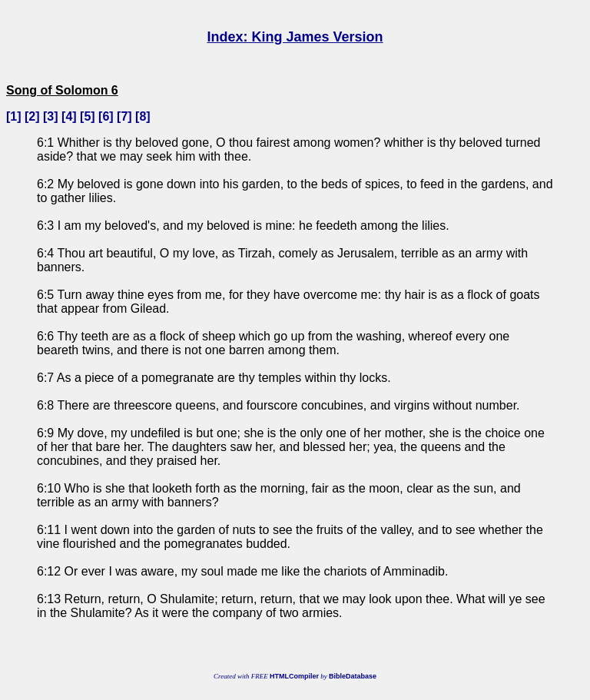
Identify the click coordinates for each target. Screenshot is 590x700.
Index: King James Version (295, 37)
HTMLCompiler (294, 676)
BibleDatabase (353, 676)
